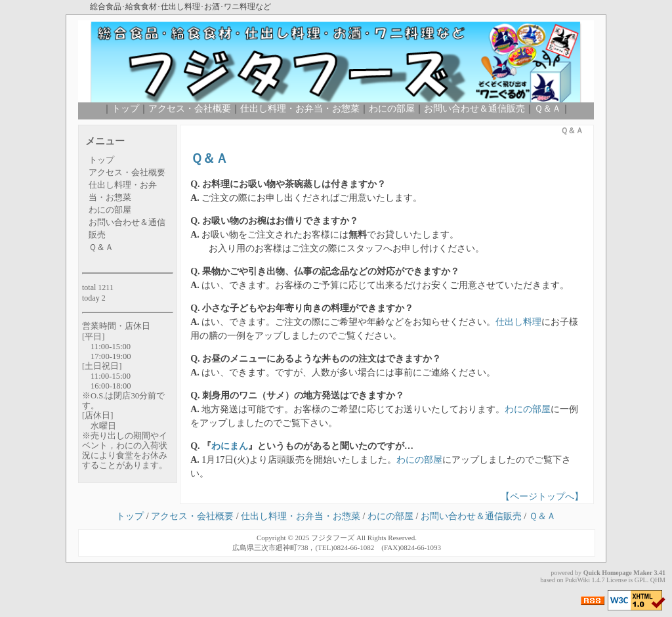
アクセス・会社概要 (190, 109)
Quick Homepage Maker (618, 573)
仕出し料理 (518, 322)
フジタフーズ (333, 538)
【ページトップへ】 (542, 497)
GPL (641, 580)
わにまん (230, 446)
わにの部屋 (392, 109)
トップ (125, 109)
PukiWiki (577, 580)
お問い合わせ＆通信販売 (474, 109)
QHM (658, 580)
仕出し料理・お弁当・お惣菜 (300, 109)
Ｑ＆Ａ (548, 109)
